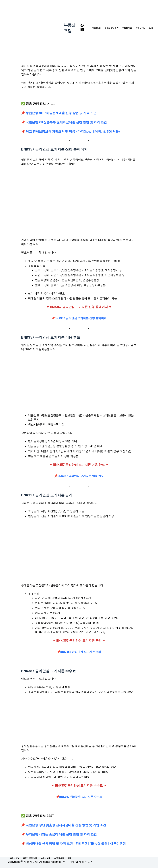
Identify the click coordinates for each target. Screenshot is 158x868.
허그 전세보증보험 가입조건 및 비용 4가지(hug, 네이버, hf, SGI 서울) (73, 132)
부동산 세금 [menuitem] (141, 28)
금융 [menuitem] (151, 28)
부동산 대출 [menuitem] (127, 28)
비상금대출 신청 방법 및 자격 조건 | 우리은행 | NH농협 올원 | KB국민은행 (76, 844)
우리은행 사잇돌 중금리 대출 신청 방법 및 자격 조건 (61, 834)
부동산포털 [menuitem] (96, 28)
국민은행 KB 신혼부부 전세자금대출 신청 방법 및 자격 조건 (66, 122)
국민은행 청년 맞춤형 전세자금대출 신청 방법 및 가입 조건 (66, 825)
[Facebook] (82, 26)
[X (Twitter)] (82, 30)
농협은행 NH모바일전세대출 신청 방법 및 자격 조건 (61, 113)
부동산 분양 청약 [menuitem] (111, 28)
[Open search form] (149, 28)
